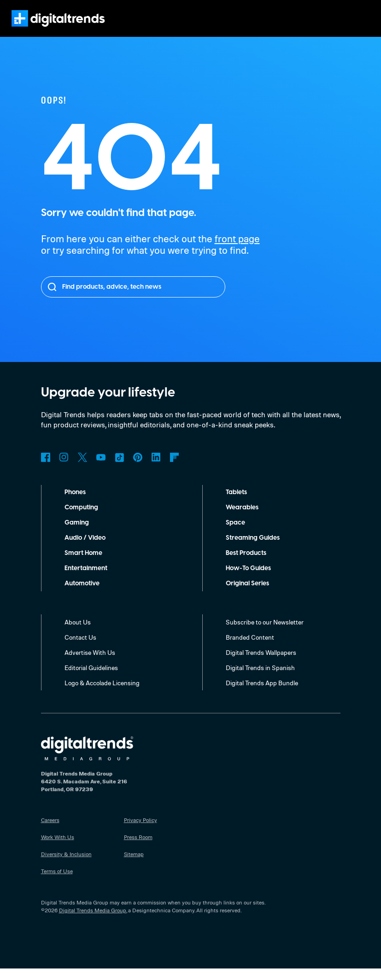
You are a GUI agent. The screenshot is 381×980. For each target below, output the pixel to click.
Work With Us (58, 848)
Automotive (82, 595)
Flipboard (175, 469)
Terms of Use (57, 882)
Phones (76, 504)
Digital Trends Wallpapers (262, 664)
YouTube (101, 469)
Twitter (82, 469)
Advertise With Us (90, 664)
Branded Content (250, 648)
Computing (82, 519)
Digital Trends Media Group (92, 922)
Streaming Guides (253, 549)
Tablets (237, 504)
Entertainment (86, 580)
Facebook (46, 469)
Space (235, 534)
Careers (51, 831)
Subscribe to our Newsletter (265, 633)
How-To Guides (249, 580)
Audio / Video (85, 549)
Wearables (242, 519)
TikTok (119, 469)
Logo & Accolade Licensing (103, 694)
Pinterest (138, 469)
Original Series (249, 595)
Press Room (139, 848)
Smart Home (83, 565)
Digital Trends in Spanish (261, 679)
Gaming (76, 534)
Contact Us (80, 648)
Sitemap (134, 865)
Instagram (64, 469)
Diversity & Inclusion (66, 865)
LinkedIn (156, 469)
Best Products (248, 565)
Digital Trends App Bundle (263, 694)
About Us (78, 633)
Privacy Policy (141, 831)
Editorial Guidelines (92, 679)
